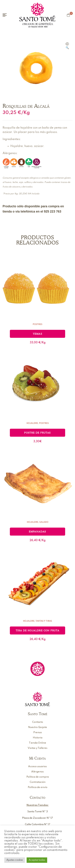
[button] (67, 46)
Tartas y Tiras (44, 621)
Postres (37, 324)
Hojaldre (32, 423)
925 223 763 (53, 211)
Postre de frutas (37, 433)
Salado (44, 522)
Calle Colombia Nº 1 (37, 824)
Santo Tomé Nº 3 (37, 812)
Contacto (37, 797)
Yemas (37, 334)
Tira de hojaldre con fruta (37, 630)
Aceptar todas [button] (37, 860)
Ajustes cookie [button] (15, 860)
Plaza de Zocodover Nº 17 (37, 818)
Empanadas (37, 532)
